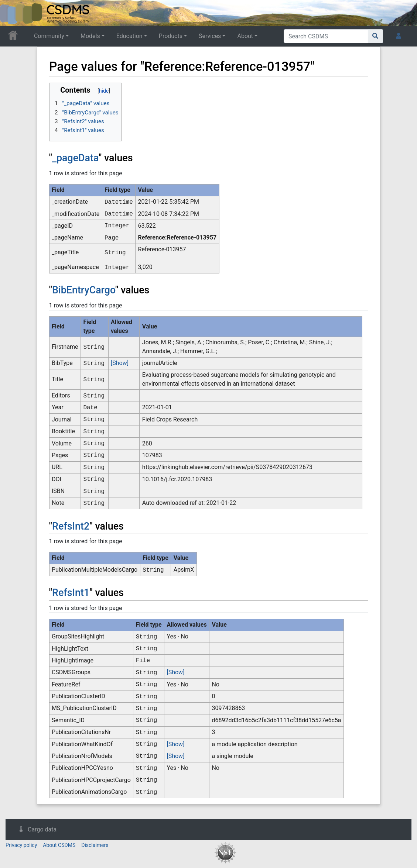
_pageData (75, 158)
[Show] (120, 363)
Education (129, 36)
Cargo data (42, 829)
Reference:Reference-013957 (177, 237)
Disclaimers (95, 845)
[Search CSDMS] (326, 36)
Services (210, 36)
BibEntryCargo (84, 290)
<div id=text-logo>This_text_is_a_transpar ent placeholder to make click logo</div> (12, 13)
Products (171, 36)
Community (49, 36)
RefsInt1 (71, 593)
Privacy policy (21, 845)
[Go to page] (375, 36)
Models (90, 36)
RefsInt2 (71, 526)
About (245, 36)
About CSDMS (59, 845)
